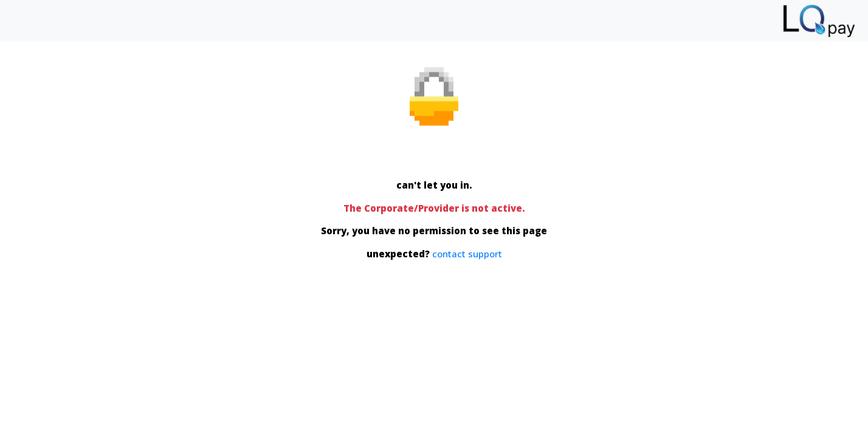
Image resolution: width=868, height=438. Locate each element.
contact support (467, 253)
